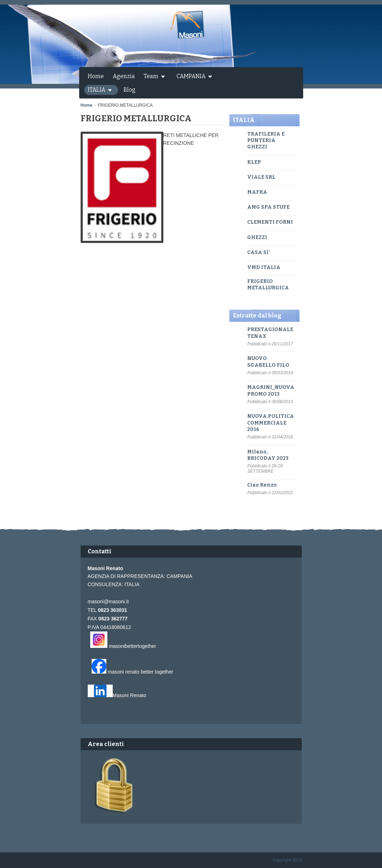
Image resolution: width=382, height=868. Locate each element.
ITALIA (98, 91)
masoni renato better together (141, 672)
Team (152, 77)
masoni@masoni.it (108, 601)
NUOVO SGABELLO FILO (268, 362)
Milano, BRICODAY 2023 (268, 455)
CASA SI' (259, 252)
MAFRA (257, 192)
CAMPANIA (192, 77)
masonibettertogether (132, 646)
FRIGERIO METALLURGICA (268, 285)
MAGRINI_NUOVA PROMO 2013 (271, 390)
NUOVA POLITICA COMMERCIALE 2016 (271, 423)
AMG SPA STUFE (268, 207)
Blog (129, 90)
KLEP (254, 162)
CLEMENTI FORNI (270, 222)
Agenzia (124, 76)
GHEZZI (257, 237)
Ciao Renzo (262, 485)
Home (96, 76)
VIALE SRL (261, 177)
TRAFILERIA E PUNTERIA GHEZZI (266, 140)
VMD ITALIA (264, 267)
